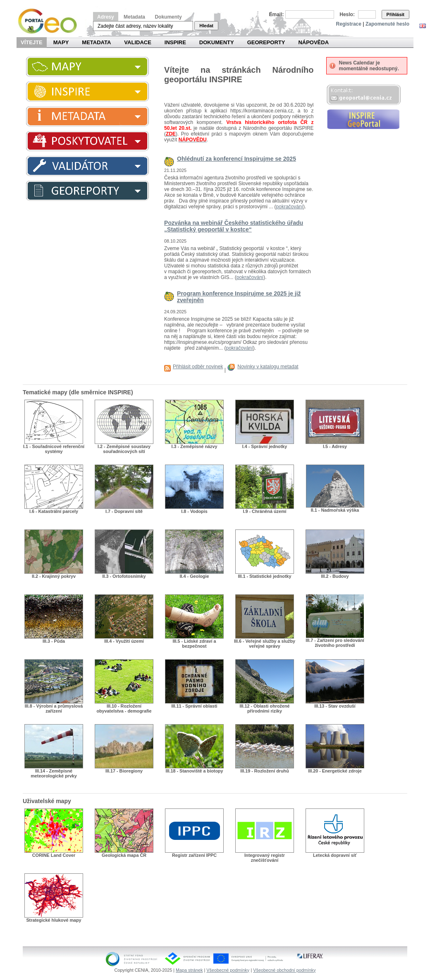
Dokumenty (168, 17)
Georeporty (266, 42)
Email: (277, 14)
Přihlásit (395, 14)
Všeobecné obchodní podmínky (284, 970)
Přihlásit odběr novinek (198, 367)
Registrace (349, 24)
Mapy (61, 42)
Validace (137, 42)
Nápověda (313, 42)
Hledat (206, 26)
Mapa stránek (189, 970)
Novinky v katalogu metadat (268, 367)
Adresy (106, 17)
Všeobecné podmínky (228, 970)
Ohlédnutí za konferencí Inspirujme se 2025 (236, 159)
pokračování (290, 207)
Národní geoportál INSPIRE (51, 21)
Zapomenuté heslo (387, 24)
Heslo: (347, 14)
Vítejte (32, 42)
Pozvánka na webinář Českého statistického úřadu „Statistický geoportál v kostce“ (234, 226)
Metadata (134, 17)
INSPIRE (175, 42)
